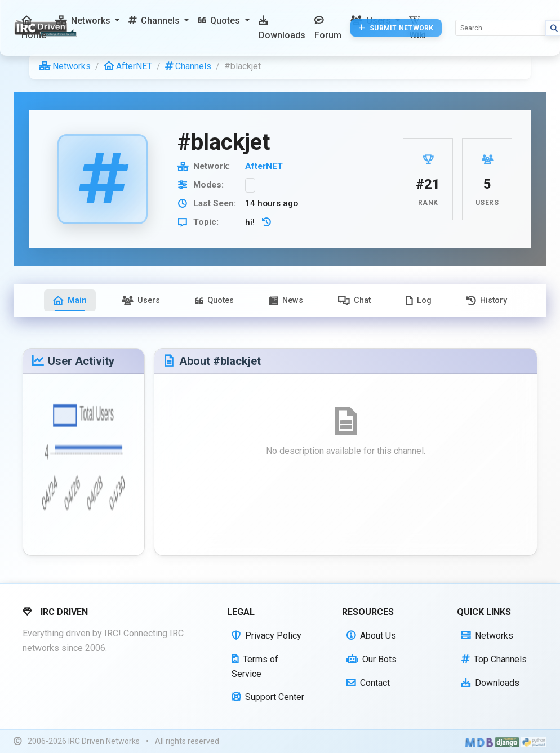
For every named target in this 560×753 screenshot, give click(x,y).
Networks (65, 66)
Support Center (268, 697)
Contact (368, 683)
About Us (371, 636)
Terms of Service (255, 667)
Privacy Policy (266, 636)
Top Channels (494, 659)
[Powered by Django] (507, 742)
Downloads (490, 683)
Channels (188, 66)
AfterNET (128, 66)
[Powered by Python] (534, 742)
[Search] (500, 28)
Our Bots (372, 659)
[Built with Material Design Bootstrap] (479, 742)
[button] (87, 21)
